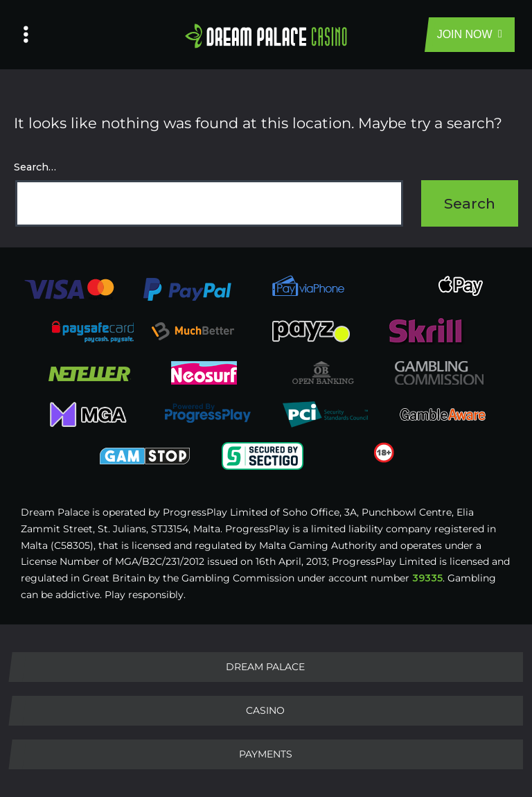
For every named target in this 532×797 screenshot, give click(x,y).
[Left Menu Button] (26, 35)
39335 (427, 578)
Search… (35, 167)
